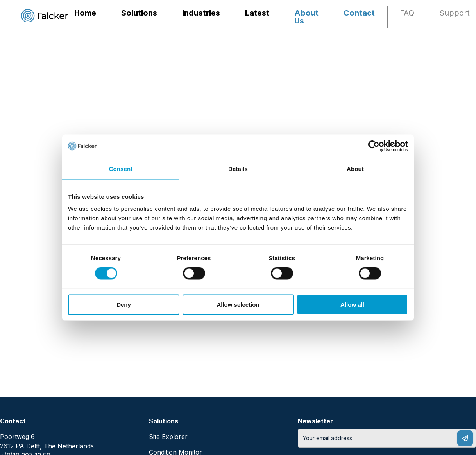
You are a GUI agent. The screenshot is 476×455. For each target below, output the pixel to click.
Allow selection (238, 305)
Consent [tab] (121, 168)
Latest (257, 13)
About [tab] (355, 168)
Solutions (139, 13)
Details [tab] (238, 168)
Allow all (352, 305)
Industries (201, 13)
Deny (124, 305)
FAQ (407, 13)
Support (455, 13)
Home (85, 13)
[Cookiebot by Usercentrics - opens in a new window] (374, 146)
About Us (306, 17)
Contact (359, 13)
